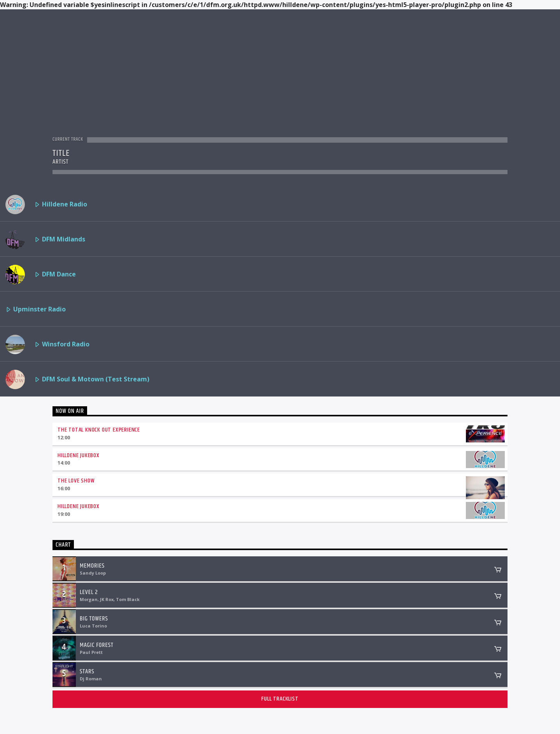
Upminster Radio (36, 310)
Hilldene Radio (46, 204)
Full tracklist (280, 699)
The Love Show (76, 481)
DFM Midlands (45, 239)
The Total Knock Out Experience (99, 430)
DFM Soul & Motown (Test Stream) (77, 379)
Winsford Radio (47, 344)
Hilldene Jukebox (79, 455)
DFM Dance (41, 274)
